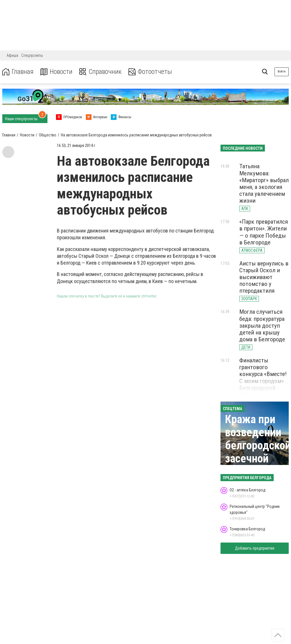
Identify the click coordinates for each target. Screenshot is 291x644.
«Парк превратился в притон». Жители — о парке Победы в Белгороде (264, 232)
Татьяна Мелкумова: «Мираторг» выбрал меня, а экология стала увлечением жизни (264, 183)
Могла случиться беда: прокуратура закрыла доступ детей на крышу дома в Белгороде (262, 326)
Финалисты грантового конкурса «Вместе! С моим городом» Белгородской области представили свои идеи (263, 384)
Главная (18, 72)
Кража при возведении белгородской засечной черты (258, 445)
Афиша (12, 55)
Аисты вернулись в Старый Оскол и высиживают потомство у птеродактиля (264, 277)
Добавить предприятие (255, 548)
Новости (56, 72)
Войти (282, 71)
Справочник (100, 72)
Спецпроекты (32, 55)
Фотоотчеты (150, 72)
